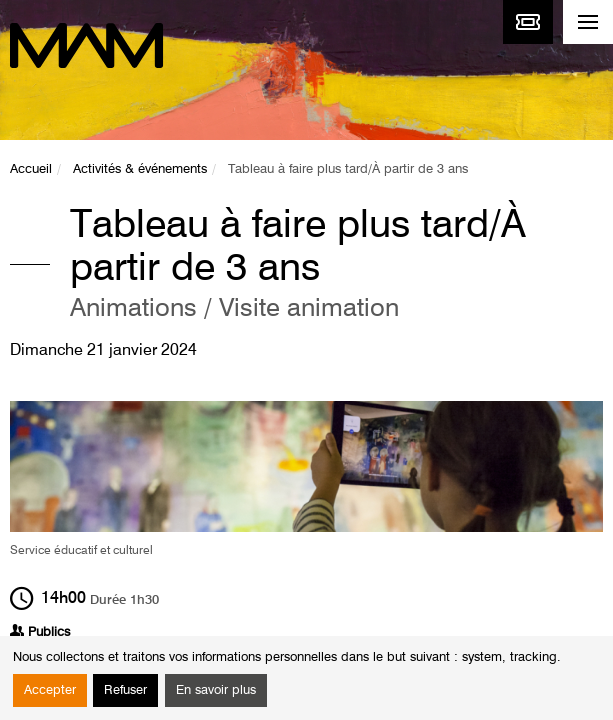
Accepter (50, 690)
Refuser (125, 690)
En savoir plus (216, 690)
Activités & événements (140, 169)
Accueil (31, 169)
